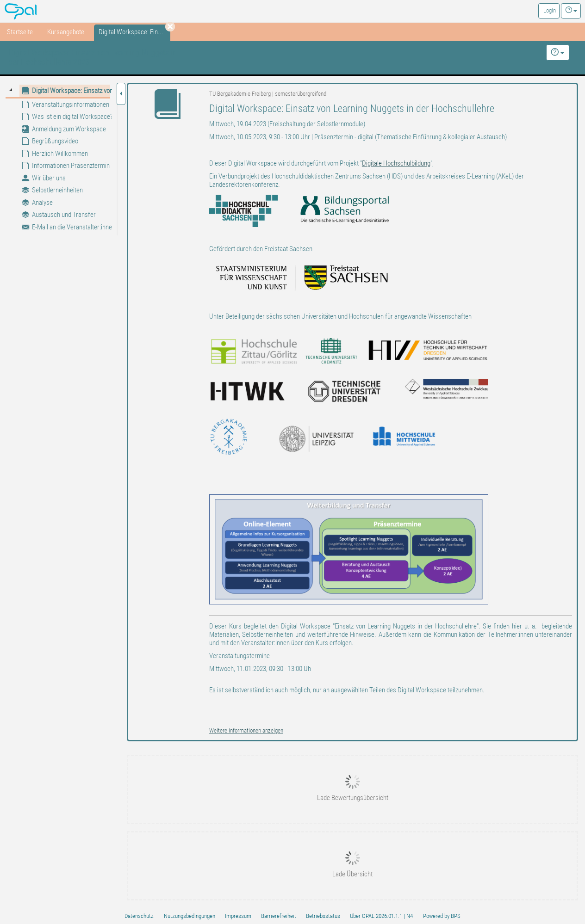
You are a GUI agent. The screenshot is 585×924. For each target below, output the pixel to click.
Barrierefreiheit (279, 916)
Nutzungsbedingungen (190, 916)
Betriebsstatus (323, 916)
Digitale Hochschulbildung (396, 163)
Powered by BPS (442, 916)
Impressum (238, 916)
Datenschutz (139, 916)
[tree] (58, 159)
